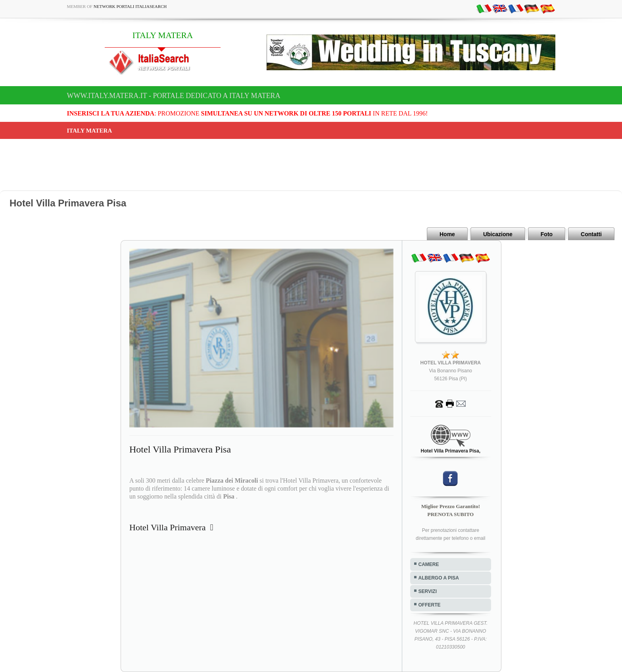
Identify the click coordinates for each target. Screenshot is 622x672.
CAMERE (429, 564)
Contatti (591, 234)
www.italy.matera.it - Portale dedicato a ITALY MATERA (174, 96)
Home (447, 234)
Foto (547, 234)
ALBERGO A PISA (439, 578)
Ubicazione (498, 234)
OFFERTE (430, 605)
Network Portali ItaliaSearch (130, 6)
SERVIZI (428, 591)
